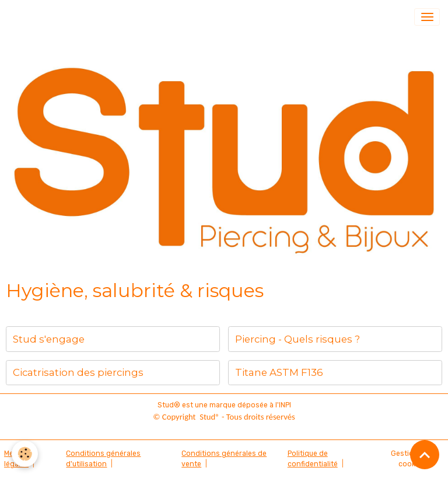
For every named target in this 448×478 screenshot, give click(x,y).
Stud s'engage (49, 339)
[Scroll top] (425, 455)
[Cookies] (25, 454)
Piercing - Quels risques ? (297, 339)
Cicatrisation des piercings (78, 372)
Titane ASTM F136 (279, 372)
